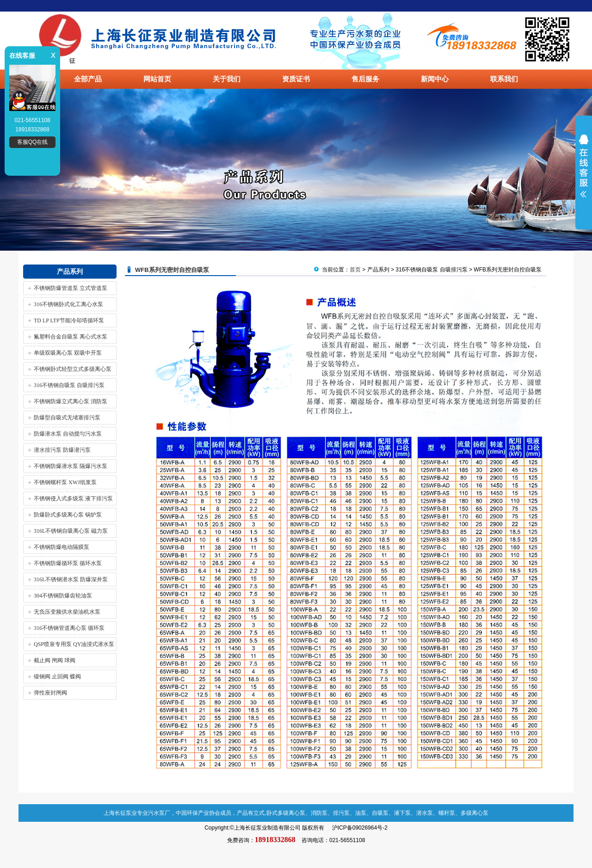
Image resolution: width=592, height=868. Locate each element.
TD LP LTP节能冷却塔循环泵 (69, 320)
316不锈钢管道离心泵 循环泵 (69, 628)
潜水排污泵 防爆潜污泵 (62, 450)
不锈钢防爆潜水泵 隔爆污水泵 (71, 466)
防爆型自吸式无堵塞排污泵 (67, 418)
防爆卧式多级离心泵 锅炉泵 (68, 515)
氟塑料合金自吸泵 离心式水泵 (71, 337)
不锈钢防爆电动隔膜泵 (62, 547)
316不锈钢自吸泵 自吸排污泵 (69, 385)
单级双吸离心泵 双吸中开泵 (68, 353)
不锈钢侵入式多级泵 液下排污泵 (73, 499)
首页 (355, 270)
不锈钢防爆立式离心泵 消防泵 (71, 401)
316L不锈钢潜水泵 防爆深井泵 (71, 579)
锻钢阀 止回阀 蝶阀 (57, 677)
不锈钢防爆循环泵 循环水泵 (68, 563)
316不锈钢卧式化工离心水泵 (68, 304)
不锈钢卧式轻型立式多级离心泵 (73, 369)
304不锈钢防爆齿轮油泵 (63, 596)
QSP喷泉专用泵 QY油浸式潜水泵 (74, 644)
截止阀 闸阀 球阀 (55, 660)
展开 (584, 172)
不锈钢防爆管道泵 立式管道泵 (71, 288)
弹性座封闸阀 (50, 693)
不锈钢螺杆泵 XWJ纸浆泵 (65, 482)
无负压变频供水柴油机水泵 (67, 612)
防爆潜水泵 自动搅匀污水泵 (68, 434)
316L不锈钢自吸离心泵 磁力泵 (71, 531)
